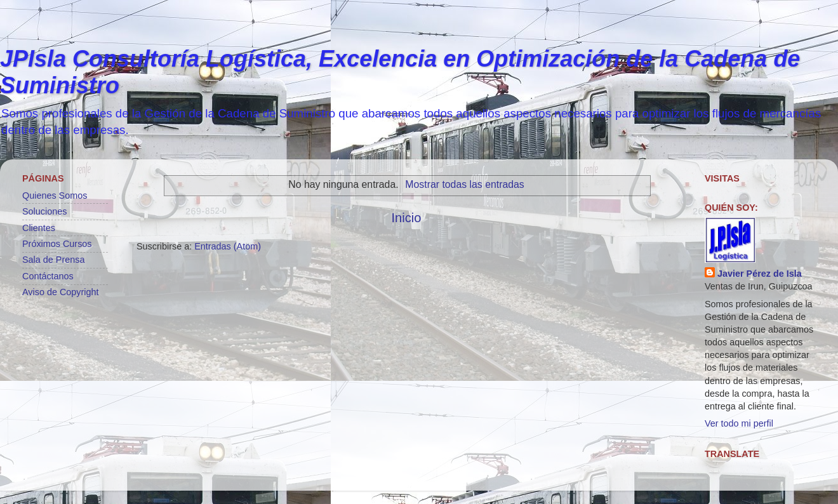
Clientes (39, 228)
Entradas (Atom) (228, 246)
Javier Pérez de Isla (760, 274)
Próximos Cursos (57, 244)
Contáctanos (48, 276)
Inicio (406, 218)
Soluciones (44, 211)
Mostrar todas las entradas (464, 184)
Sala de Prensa (53, 260)
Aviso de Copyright (61, 292)
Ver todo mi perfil (739, 423)
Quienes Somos (55, 196)
